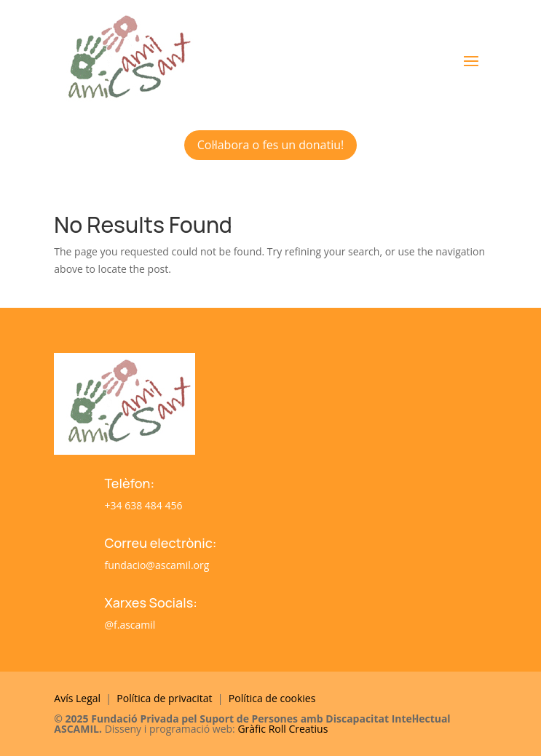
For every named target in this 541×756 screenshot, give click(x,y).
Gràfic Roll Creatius (283, 729)
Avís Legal (77, 698)
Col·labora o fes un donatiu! (270, 145)
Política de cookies (272, 698)
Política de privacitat (166, 698)
